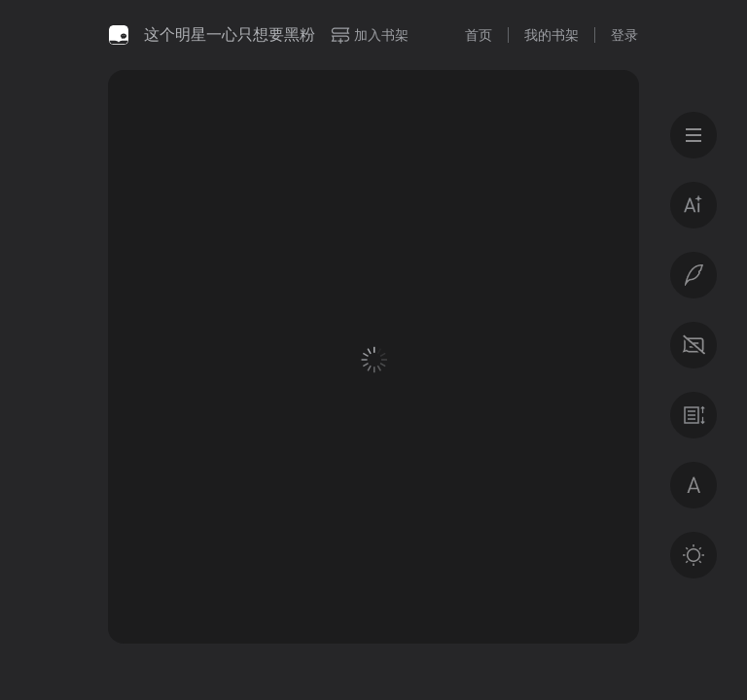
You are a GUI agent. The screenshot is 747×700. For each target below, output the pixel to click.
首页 (479, 35)
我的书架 (551, 35)
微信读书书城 (119, 35)
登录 (624, 35)
